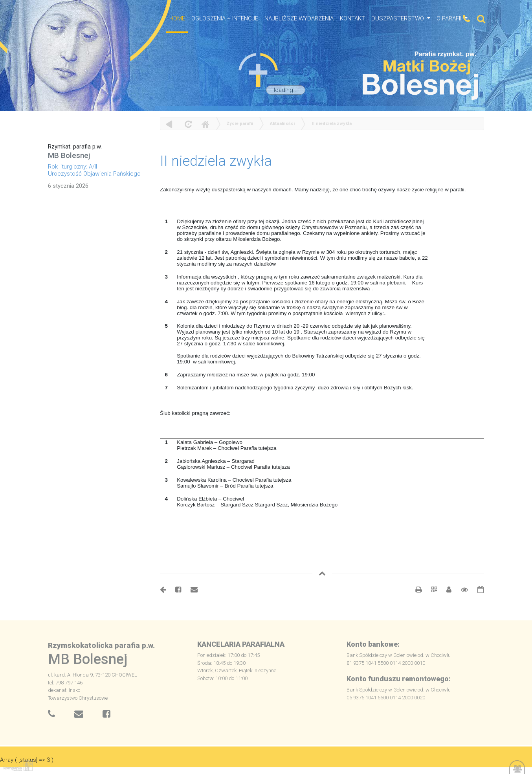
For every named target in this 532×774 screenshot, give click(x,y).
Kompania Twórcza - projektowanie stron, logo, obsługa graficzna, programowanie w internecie (17, 766)
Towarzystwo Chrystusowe (78, 698)
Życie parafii (240, 124)
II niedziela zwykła (332, 124)
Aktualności (282, 124)
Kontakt (352, 18)
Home (205, 124)
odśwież (187, 124)
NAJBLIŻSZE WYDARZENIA (299, 18)
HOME (177, 18)
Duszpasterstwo (398, 18)
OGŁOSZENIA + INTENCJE (225, 18)
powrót (169, 124)
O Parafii (450, 18)
